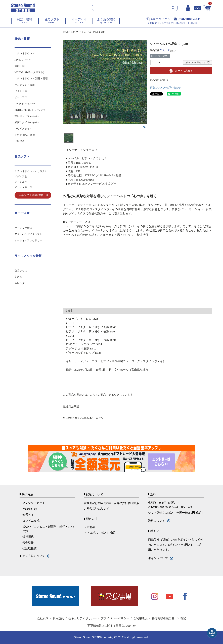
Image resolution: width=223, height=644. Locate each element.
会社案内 (43, 618)
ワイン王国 (21, 91)
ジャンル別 (21, 182)
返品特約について (159, 80)
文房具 (18, 277)
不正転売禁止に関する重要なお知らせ (111, 626)
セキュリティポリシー (82, 618)
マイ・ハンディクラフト (28, 234)
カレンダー (21, 283)
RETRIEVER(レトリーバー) (30, 110)
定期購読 (20, 141)
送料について (157, 521)
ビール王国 (21, 97)
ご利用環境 (140, 618)
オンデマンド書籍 (25, 85)
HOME (66, 32)
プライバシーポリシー (115, 618)
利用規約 (58, 618)
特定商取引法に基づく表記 (169, 618)
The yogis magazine (25, 104)
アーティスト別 (23, 187)
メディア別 (21, 176)
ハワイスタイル (23, 129)
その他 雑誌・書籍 (25, 135)
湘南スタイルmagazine (27, 122)
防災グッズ (21, 271)
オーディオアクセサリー (28, 240)
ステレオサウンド (25, 53)
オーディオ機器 (23, 228)
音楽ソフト (75, 32)
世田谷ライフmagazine (27, 116)
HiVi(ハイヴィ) (23, 60)
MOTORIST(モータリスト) (29, 72)
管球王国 (20, 66)
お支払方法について (32, 556)
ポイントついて (158, 558)
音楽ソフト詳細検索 (31, 195)
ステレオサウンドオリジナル (31, 171)
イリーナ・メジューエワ (82, 150)
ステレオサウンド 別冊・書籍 (31, 78)
